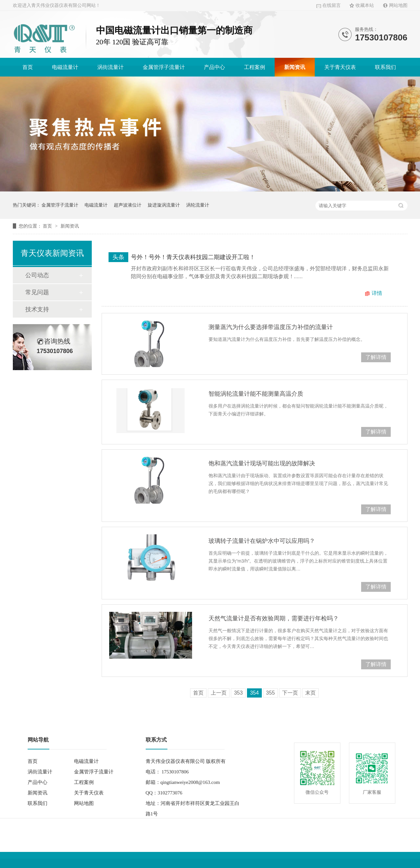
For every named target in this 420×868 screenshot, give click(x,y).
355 (271, 693)
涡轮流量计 (198, 205)
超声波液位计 (128, 205)
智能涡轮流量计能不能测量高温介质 (256, 394)
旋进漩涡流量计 (164, 205)
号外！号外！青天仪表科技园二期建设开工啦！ (193, 257)
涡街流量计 (111, 67)
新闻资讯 (295, 67)
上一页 (219, 693)
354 (254, 693)
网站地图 (398, 5)
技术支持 (37, 309)
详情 (377, 293)
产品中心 (214, 67)
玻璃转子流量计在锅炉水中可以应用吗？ (262, 541)
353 (238, 693)
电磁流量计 (65, 67)
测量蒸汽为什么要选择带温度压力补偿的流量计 (271, 327)
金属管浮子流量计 (164, 67)
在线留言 (332, 5)
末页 (310, 693)
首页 (28, 67)
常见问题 (37, 292)
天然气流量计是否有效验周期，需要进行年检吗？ (274, 618)
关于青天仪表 (340, 67)
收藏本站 (365, 5)
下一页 (290, 693)
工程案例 (255, 67)
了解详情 (376, 357)
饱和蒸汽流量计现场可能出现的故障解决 (262, 463)
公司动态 (37, 275)
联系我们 (385, 67)
